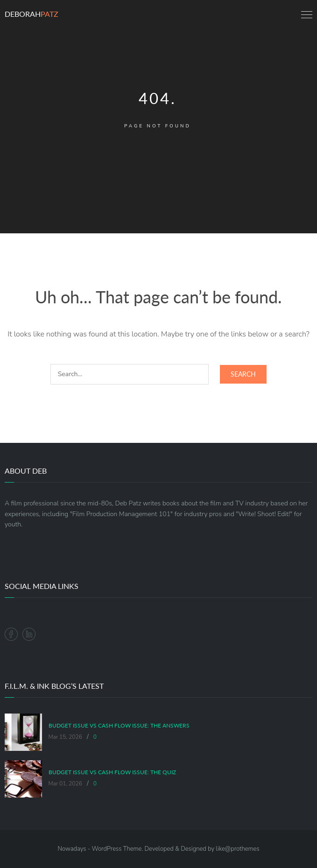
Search (243, 374)
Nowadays (72, 849)
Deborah (32, 14)
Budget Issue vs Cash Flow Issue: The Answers (119, 726)
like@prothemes (237, 849)
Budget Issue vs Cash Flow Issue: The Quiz (112, 772)
